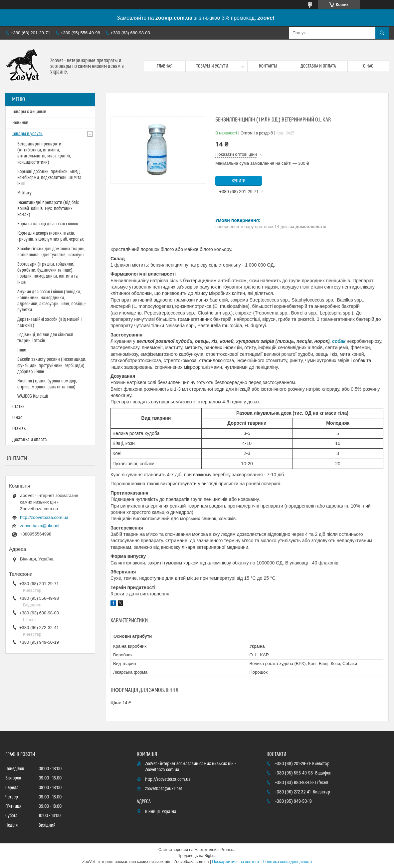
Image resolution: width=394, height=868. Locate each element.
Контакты (268, 66)
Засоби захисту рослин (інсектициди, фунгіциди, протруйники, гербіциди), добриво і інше (52, 365)
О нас (368, 66)
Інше (22, 350)
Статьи (18, 407)
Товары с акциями (29, 112)
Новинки (20, 123)
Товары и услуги (212, 66)
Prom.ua (228, 850)
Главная (165, 66)
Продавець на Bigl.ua (197, 856)
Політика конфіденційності (287, 862)
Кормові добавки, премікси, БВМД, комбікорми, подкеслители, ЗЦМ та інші (49, 178)
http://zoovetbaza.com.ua (44, 517)
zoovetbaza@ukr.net (40, 526)
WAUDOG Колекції (33, 396)
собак (339, 341)
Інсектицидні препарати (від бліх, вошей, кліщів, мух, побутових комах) (49, 209)
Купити (239, 181)
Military (24, 193)
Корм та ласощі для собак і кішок (48, 224)
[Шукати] (382, 33)
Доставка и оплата (318, 66)
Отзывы (19, 429)
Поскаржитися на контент (236, 862)
